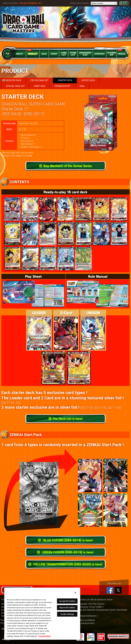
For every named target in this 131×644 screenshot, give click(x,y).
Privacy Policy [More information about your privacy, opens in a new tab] (45, 636)
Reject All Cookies (67, 608)
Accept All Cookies (67, 601)
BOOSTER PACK (12, 80)
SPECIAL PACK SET (15, 86)
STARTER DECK (65, 80)
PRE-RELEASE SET (39, 80)
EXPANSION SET (62, 86)
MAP (125, 3)
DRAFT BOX (40, 86)
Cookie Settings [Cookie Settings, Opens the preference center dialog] (67, 614)
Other (82, 86)
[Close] (75, 593)
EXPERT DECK (88, 80)
